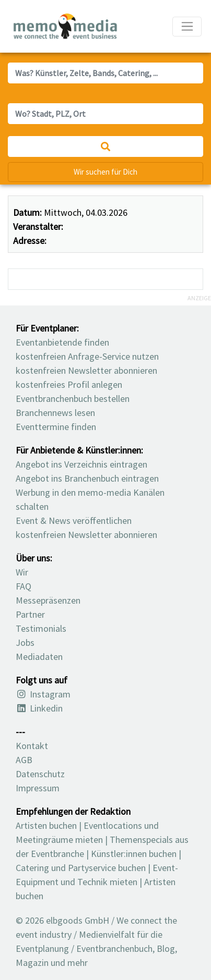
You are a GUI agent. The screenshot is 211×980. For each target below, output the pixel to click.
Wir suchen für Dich (105, 172)
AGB (24, 760)
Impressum (38, 788)
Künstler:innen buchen (134, 854)
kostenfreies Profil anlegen (69, 384)
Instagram (43, 694)
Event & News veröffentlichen (74, 520)
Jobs (25, 642)
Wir (22, 572)
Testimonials (41, 628)
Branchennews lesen (55, 413)
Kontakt (32, 746)
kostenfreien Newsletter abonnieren (86, 370)
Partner (30, 614)
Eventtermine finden (56, 427)
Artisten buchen (46, 825)
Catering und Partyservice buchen (81, 868)
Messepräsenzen (48, 600)
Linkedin (39, 708)
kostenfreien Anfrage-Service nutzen (87, 356)
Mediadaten (39, 657)
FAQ (24, 586)
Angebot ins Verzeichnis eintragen (81, 464)
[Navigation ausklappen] (187, 27)
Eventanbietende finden (62, 342)
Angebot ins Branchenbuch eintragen (87, 478)
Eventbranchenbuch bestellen (73, 399)
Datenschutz (40, 774)
